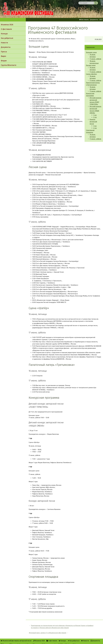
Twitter (68, 641)
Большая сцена (91, 52)
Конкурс (4, 34)
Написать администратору (83, 641)
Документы (6, 47)
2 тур (95, 117)
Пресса (4, 52)
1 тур (95, 115)
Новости (4, 43)
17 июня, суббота (95, 59)
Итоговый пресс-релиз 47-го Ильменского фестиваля (91, 627)
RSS (61, 641)
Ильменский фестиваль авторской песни (28, 9)
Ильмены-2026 (7, 25)
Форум (4, 61)
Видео (3, 56)
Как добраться (7, 38)
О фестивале (6, 29)
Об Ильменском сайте (49, 641)
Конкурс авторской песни (93, 122)
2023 (101, 20)
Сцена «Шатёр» (91, 74)
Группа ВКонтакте (9, 65)
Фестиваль (84, 20)
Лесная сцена (91, 65)
